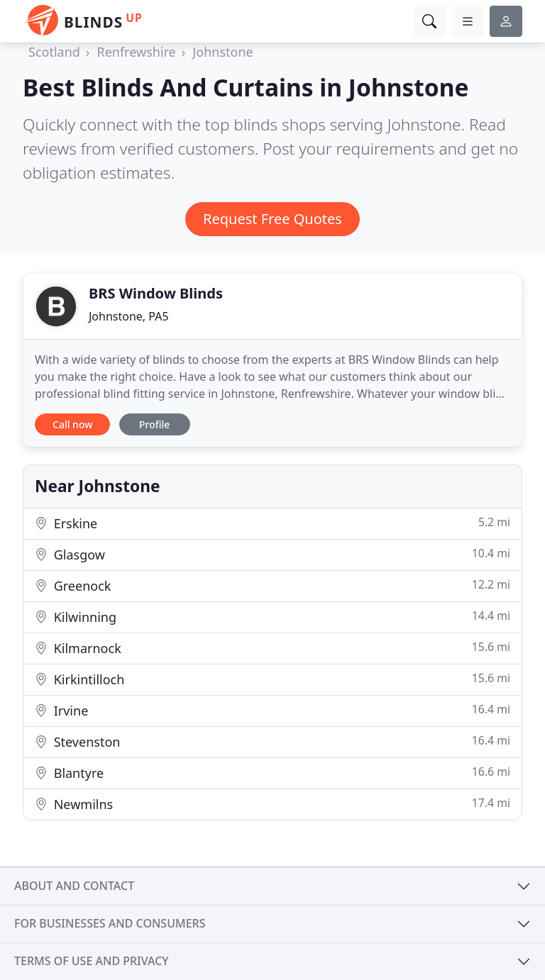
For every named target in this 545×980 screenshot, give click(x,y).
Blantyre (272, 773)
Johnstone (222, 52)
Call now (72, 424)
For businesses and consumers (110, 923)
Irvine (272, 710)
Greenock (272, 585)
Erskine (272, 523)
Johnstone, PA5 (129, 316)
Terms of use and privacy (92, 961)
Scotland (54, 52)
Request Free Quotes (272, 219)
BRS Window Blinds (156, 293)
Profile (154, 424)
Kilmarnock (272, 648)
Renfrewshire (136, 52)
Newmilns (272, 804)
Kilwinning (272, 617)
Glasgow (272, 554)
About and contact (74, 886)
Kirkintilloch (272, 679)
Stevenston (272, 741)
